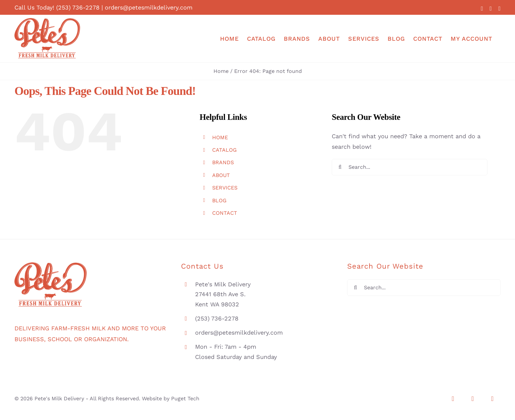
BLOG (219, 200)
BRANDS (223, 162)
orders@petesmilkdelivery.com (149, 7)
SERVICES (225, 188)
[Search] (340, 167)
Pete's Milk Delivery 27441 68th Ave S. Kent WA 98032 (223, 294)
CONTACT (225, 213)
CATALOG (224, 150)
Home (221, 71)
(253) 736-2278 (78, 7)
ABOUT (221, 175)
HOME (220, 137)
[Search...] (409, 167)
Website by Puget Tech (171, 398)
